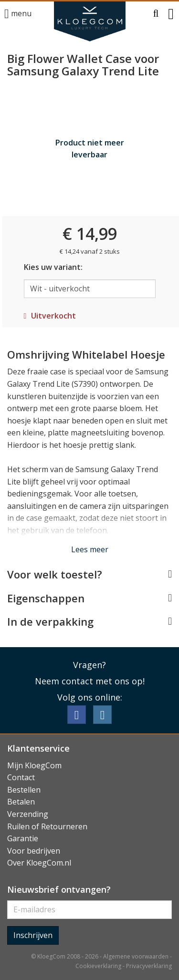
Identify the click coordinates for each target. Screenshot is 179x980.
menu (18, 14)
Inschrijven (33, 935)
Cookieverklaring (98, 966)
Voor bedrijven (34, 851)
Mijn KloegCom (34, 765)
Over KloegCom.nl (39, 863)
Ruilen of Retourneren (47, 826)
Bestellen (24, 790)
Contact (21, 777)
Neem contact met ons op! (90, 681)
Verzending (28, 814)
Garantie (23, 838)
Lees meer (90, 549)
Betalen (21, 802)
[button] (156, 14)
